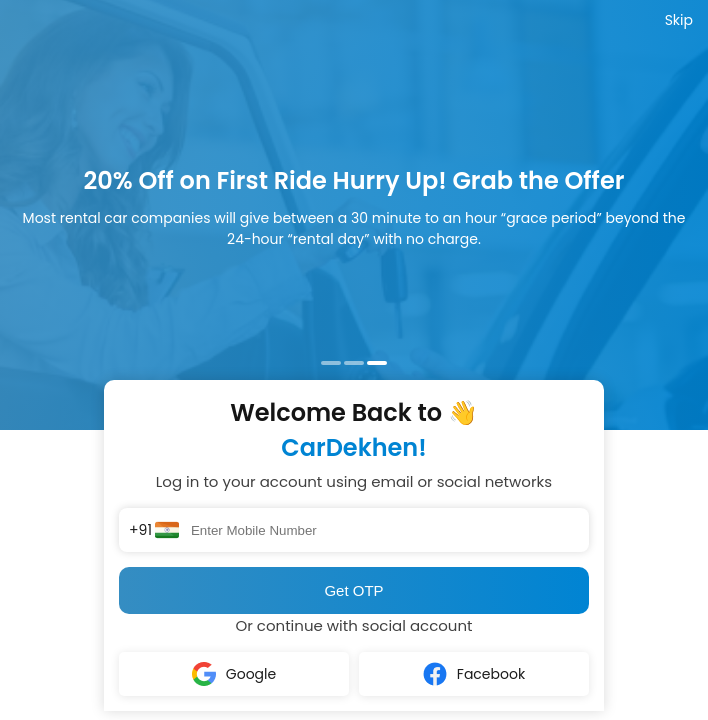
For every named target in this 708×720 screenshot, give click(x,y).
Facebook (474, 674)
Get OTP (353, 590)
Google (234, 674)
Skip (679, 20)
